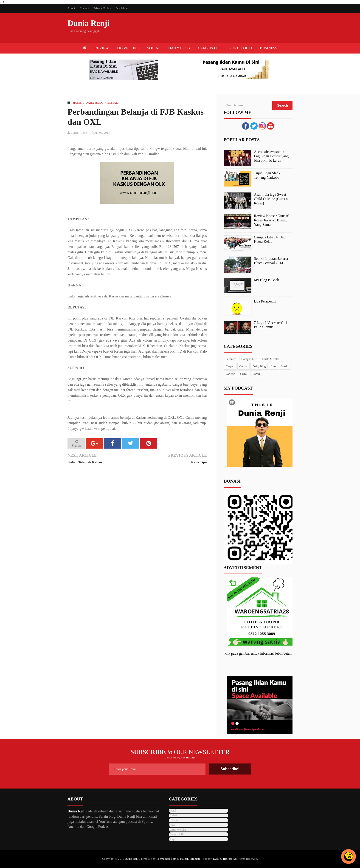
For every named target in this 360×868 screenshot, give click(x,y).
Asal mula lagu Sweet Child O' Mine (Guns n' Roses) (271, 199)
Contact (84, 8)
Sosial (112, 103)
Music (285, 366)
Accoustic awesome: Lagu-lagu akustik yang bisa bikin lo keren (271, 156)
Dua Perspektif (265, 301)
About (71, 8)
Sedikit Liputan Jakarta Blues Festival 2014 (271, 261)
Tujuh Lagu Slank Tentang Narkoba (267, 175)
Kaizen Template (190, 859)
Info (273, 366)
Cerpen (230, 366)
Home (77, 103)
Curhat (243, 366)
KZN (216, 859)
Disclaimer (122, 8)
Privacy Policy (102, 8)
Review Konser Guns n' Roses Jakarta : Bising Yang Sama (271, 220)
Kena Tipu (199, 462)
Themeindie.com (166, 859)
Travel (256, 374)
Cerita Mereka (271, 359)
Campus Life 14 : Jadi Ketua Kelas (270, 239)
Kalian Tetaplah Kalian (85, 462)
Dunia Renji (89, 23)
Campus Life (249, 359)
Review (230, 374)
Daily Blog (94, 103)
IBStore (228, 859)
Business (231, 359)
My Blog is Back (266, 280)
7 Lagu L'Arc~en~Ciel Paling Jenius (271, 325)
